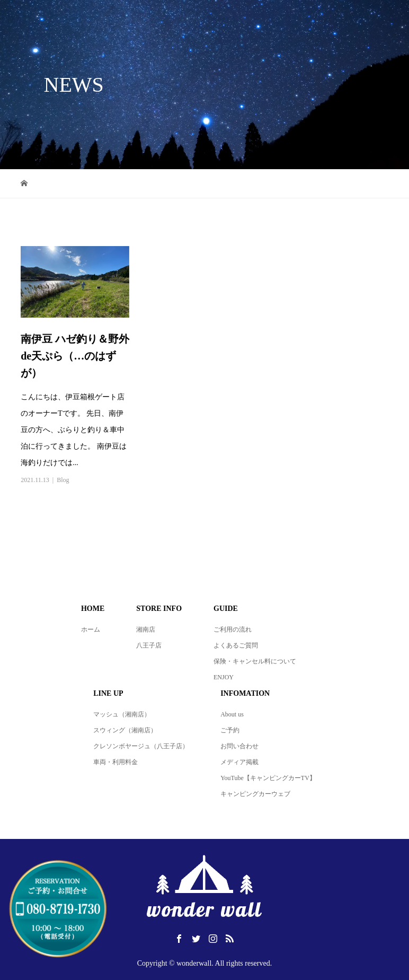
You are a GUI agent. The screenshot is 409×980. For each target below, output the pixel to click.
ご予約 (230, 730)
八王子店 (149, 645)
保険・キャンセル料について (255, 661)
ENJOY (224, 677)
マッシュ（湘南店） (122, 714)
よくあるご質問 (236, 645)
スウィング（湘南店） (125, 730)
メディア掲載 (239, 762)
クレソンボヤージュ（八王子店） (141, 746)
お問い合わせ (239, 746)
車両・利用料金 (115, 762)
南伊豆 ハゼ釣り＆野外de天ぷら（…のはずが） (75, 356)
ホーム (91, 629)
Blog (63, 480)
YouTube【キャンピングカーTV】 (268, 778)
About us (232, 714)
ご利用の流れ (233, 629)
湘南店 (146, 629)
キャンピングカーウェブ (255, 794)
